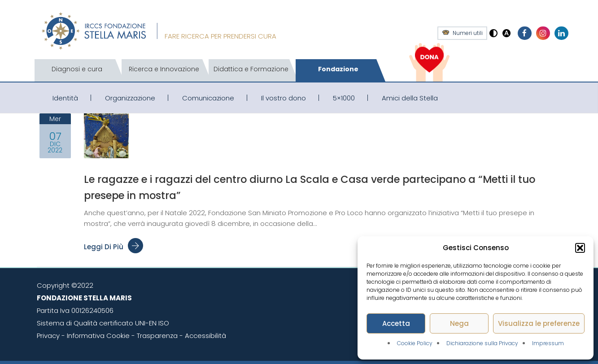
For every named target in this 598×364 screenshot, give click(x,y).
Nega (459, 323)
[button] (580, 248)
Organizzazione (130, 98)
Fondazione (338, 69)
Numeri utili (468, 33)
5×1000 (344, 98)
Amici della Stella (410, 98)
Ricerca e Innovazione (164, 69)
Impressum (548, 343)
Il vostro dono (284, 98)
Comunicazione (208, 98)
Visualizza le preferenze (539, 323)
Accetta (396, 323)
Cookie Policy (415, 343)
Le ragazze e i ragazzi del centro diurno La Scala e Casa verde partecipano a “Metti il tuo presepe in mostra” (319, 187)
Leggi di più (113, 247)
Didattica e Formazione (251, 69)
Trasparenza (157, 336)
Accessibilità (205, 336)
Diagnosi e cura (77, 69)
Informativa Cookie (98, 336)
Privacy (48, 336)
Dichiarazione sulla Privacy (482, 343)
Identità (65, 98)
